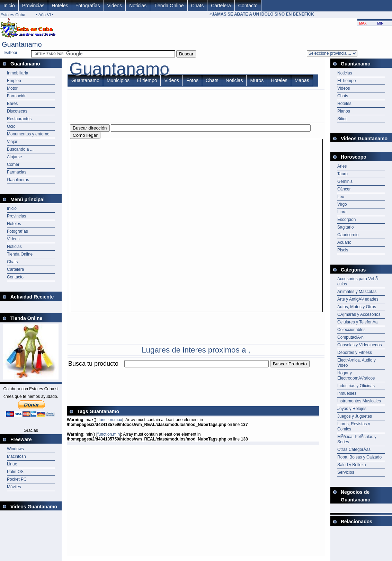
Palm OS (15, 472)
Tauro (342, 174)
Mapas (302, 80)
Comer (13, 164)
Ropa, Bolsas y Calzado (359, 457)
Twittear (10, 53)
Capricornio (348, 235)
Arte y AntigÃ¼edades (358, 299)
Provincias (33, 6)
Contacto (248, 6)
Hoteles (60, 6)
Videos (115, 6)
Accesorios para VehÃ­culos (358, 281)
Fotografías (88, 6)
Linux (12, 464)
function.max (110, 420)
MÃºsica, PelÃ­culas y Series (357, 439)
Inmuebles (347, 393)
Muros (257, 80)
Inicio (9, 6)
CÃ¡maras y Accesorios (359, 314)
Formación (17, 96)
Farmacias (17, 172)
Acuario (344, 242)
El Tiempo (346, 81)
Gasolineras (18, 180)
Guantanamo (85, 80)
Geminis (345, 181)
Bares (12, 104)
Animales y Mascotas (357, 292)
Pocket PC (17, 479)
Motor (12, 88)
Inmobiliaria (17, 73)
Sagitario (345, 227)
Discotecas (17, 111)
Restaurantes (19, 119)
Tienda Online (169, 6)
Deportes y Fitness (355, 353)
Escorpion (346, 220)
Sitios (342, 119)
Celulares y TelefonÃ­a (358, 322)
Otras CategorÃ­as (354, 449)
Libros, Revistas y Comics (354, 426)
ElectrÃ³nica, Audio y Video (357, 363)
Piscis (343, 250)
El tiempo (147, 80)
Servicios (346, 472)
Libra (342, 212)
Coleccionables (351, 330)
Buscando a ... (20, 149)
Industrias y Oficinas (356, 386)
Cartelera (221, 6)
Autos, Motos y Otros (357, 307)
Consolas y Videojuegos (360, 345)
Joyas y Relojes (352, 409)
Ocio (11, 126)
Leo (341, 197)
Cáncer (344, 189)
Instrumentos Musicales (359, 401)
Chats (198, 6)
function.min (109, 434)
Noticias (138, 6)
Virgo (342, 204)
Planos (344, 111)
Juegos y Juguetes (355, 416)
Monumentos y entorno (28, 134)
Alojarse (14, 157)
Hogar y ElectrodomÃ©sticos (356, 376)
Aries (342, 166)
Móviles (14, 487)
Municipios (118, 80)
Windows (15, 449)
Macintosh (16, 456)
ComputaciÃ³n (350, 337)
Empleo (14, 81)
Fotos (192, 80)
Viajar (12, 142)
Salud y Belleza (352, 465)
